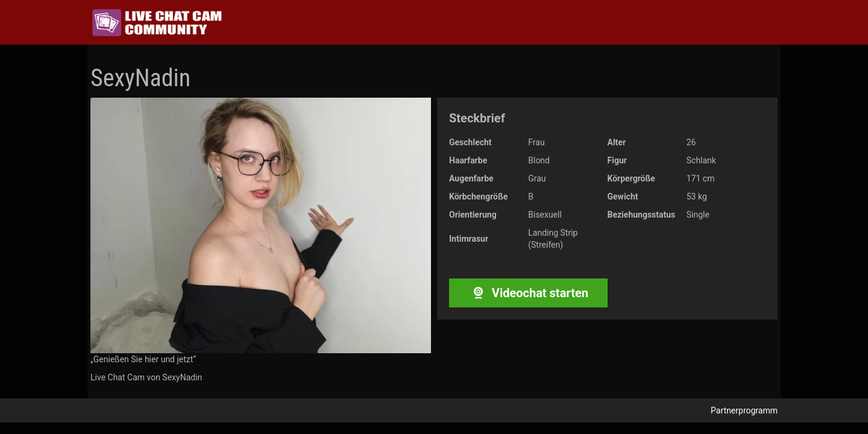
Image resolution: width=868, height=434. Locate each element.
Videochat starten (528, 293)
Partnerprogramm (744, 410)
